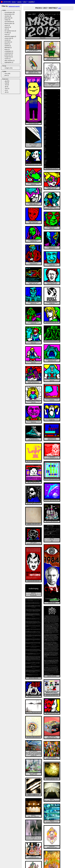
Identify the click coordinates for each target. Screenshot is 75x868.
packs (19, 2)
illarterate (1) (7, 48)
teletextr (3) (7, 27)
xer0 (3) (6, 29)
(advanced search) (14, 6)
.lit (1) (5, 90)
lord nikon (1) (7, 42)
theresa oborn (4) (8, 23)
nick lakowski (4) (8, 22)
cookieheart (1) (8, 53)
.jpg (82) (6, 81)
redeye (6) (7, 20)
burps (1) (6, 49)
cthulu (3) (6, 25)
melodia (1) (7, 46)
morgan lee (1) (8, 57)
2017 (25, 2)
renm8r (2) (7, 40)
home (14, 2)
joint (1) (6, 75)
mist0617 (32, 2)
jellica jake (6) (8, 18)
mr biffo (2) (7, 33)
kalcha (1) (6, 44)
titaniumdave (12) (9, 14)
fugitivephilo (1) (8, 62)
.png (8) (6, 83)
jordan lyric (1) (8, 55)
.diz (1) (6, 92)
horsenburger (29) (9, 12)
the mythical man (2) (9, 31)
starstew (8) (7, 16)
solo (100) (6, 74)
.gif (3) (5, 87)
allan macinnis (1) (9, 60)
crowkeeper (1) (8, 51)
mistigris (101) (8, 68)
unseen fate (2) (8, 38)
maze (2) (6, 35)
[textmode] (7, 2)
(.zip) (59, 8)
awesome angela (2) (9, 36)
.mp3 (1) (6, 88)
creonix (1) (7, 59)
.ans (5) (6, 85)
